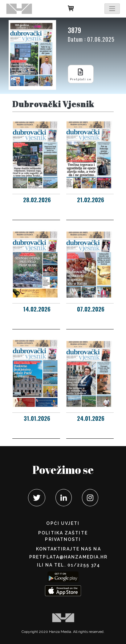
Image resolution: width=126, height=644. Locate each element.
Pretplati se (81, 74)
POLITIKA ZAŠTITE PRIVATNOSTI (63, 536)
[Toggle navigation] (112, 9)
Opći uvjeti (63, 523)
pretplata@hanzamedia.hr (68, 557)
